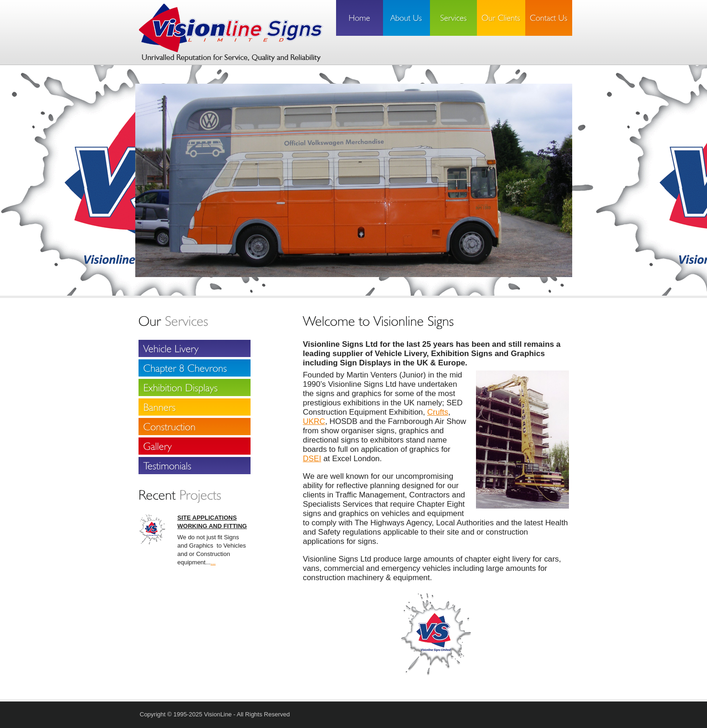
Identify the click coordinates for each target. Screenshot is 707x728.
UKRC (314, 421)
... (213, 562)
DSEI (312, 459)
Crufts (438, 412)
